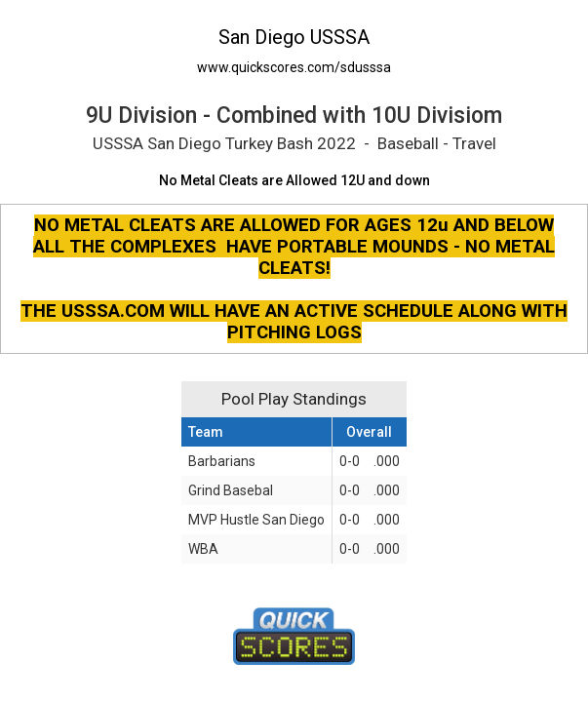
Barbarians (222, 461)
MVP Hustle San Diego (256, 520)
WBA (203, 549)
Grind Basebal (231, 490)
